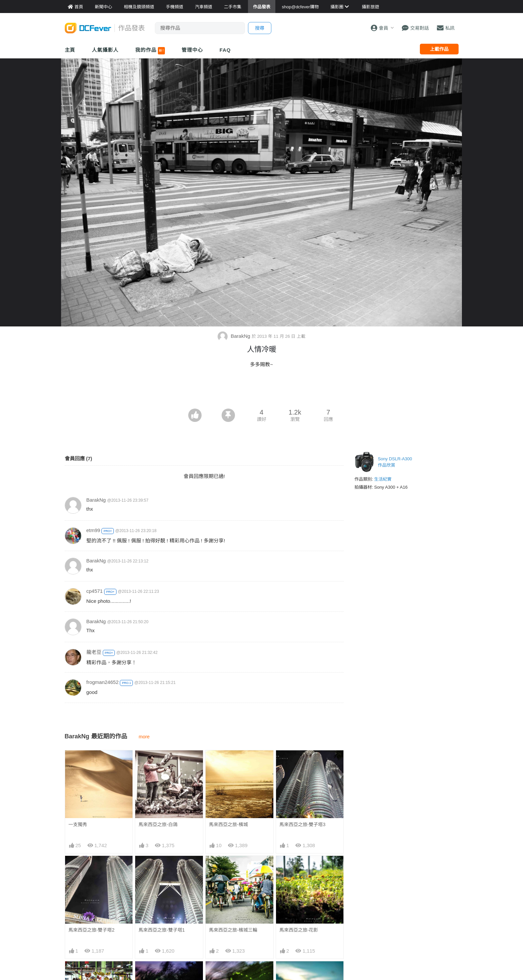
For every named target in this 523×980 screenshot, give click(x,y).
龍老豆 (94, 652)
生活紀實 (383, 479)
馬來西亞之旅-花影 (299, 930)
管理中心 (192, 50)
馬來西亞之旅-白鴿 (158, 824)
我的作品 (150, 51)
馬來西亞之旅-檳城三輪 (233, 930)
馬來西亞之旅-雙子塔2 (91, 930)
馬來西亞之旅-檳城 (228, 824)
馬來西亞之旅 (293, 973)
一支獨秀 (78, 824)
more (144, 737)
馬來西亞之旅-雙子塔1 (162, 930)
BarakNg (235, 336)
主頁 (70, 50)
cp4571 (95, 591)
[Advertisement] (262, 390)
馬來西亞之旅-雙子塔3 (302, 824)
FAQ (225, 50)
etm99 (93, 530)
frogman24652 (103, 682)
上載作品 (439, 49)
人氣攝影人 (105, 50)
